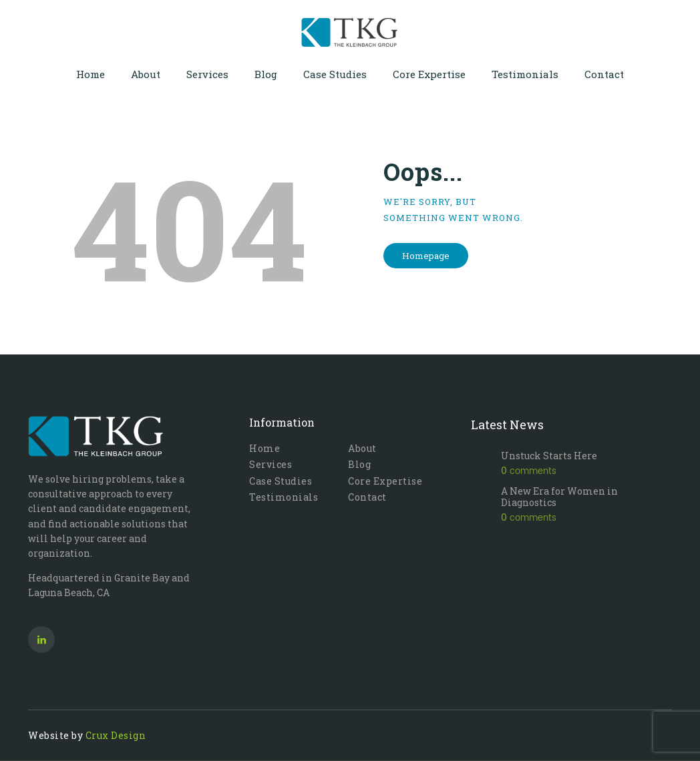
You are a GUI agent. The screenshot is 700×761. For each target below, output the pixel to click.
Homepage (426, 256)
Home (265, 448)
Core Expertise (385, 481)
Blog (359, 464)
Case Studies (281, 481)
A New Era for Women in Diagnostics (559, 497)
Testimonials (284, 497)
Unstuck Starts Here (549, 456)
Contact (367, 497)
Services (271, 464)
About (362, 448)
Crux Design (116, 735)
